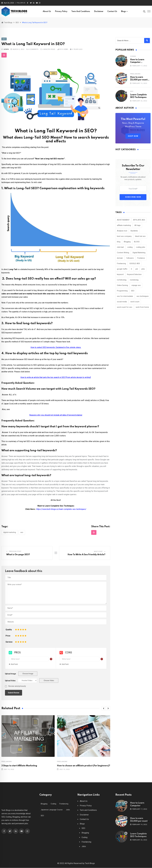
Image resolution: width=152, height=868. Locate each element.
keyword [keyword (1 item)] (120, 274)
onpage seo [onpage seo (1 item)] (136, 285)
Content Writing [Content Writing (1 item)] (123, 253)
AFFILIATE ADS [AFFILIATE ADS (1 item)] (139, 220)
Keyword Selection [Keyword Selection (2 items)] (134, 274)
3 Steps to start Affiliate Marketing (19, 766)
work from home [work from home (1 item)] (142, 307)
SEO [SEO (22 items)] (43, 816)
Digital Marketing (10, 532)
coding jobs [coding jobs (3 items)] (141, 247)
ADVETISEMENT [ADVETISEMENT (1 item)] (123, 220)
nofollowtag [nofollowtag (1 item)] (122, 280)
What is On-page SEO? (18, 555)
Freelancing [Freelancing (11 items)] (66, 804)
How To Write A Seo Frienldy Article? (86, 555)
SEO (22, 532)
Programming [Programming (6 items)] (122, 291)
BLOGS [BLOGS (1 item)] (137, 242)
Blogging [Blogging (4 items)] (44, 804)
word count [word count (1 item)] (135, 302)
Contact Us (112, 11)
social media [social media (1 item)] (122, 302)
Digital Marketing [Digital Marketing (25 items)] (139, 253)
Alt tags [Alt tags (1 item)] (137, 225)
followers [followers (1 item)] (130, 258)
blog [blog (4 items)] (119, 242)
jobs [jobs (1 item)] (143, 269)
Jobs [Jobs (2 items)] (69, 810)
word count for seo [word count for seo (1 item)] (125, 307)
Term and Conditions (81, 11)
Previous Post (15, 552)
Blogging (85, 833)
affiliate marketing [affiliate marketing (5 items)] (124, 225)
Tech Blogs (90, 863)
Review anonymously (17, 686)
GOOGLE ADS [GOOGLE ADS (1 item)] (135, 263)
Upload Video (10, 681)
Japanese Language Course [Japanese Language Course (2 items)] (52, 810)
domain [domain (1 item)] (120, 258)
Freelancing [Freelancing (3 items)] (121, 263)
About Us (47, 11)
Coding (133, 56)
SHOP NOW (133, 136)
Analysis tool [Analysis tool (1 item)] (122, 231)
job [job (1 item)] (137, 269)
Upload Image (10, 674)
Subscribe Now (133, 197)
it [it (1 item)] (131, 269)
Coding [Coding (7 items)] (55, 804)
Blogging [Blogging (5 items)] (127, 242)
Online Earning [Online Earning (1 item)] (122, 285)
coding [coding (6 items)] (130, 247)
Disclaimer (99, 11)
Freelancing (7, 762)
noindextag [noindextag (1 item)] (134, 280)
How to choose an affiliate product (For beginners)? (84, 766)
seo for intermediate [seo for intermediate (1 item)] (125, 296)
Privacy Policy (61, 11)
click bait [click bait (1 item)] (120, 247)
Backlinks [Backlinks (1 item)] (134, 231)
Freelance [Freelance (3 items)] (141, 258)
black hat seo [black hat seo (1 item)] (140, 236)
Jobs (84, 847)
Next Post (98, 552)
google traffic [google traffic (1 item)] (122, 269)
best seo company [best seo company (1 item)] (124, 236)
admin (6, 49)
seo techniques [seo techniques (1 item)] (143, 296)
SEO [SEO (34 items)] (133, 291)
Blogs (123, 11)
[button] (104, 709)
